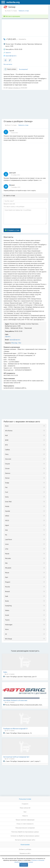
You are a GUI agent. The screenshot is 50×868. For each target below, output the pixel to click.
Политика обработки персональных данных (25, 832)
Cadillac (7, 450)
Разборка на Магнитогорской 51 (15, 729)
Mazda (7, 554)
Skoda (7, 601)
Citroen (7, 468)
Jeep (6, 530)
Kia (6, 535)
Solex (5, 672)
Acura (7, 426)
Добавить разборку (25, 849)
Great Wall (8, 502)
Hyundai (7, 511)
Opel (7, 577)
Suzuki (7, 615)
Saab (7, 596)
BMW (7, 440)
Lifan (7, 549)
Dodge (7, 483)
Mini (6, 563)
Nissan (7, 573)
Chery (7, 454)
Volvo (7, 629)
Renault (7, 591)
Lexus (7, 544)
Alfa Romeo (9, 431)
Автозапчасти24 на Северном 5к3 (16, 757)
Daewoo (8, 473)
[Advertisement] (25, 104)
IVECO (7, 520)
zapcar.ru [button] (8, 52)
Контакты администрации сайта (25, 840)
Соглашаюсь (24, 865)
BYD (6, 445)
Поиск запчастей (25, 808)
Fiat (6, 487)
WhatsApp (14, 343)
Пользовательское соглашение (25, 828)
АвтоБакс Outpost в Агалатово (15, 700)
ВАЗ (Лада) (8, 639)
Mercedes (8, 558)
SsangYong (8, 606)
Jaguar (7, 525)
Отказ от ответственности (25, 824)
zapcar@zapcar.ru (11, 56)
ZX (6, 634)
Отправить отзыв (13, 230)
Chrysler (8, 464)
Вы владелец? (24, 69)
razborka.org (13, 2)
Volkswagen (9, 625)
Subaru (7, 610)
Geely (7, 497)
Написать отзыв (24, 11)
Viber (20, 343)
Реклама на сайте (25, 853)
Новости (25, 816)
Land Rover (9, 539)
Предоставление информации (25, 820)
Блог (25, 812)
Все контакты (8, 64)
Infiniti (7, 516)
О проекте (25, 804)
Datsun (7, 478)
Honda (7, 506)
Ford (6, 492)
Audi (6, 435)
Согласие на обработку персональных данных (25, 836)
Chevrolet (8, 459)
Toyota (7, 620)
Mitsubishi (8, 568)
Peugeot (8, 582)
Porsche (7, 587)
